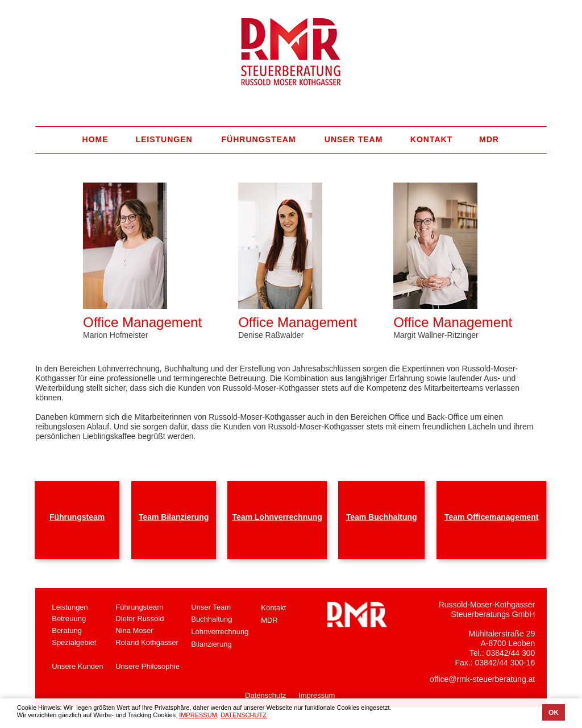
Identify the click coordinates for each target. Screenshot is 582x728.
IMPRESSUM (198, 715)
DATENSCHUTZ (244, 715)
